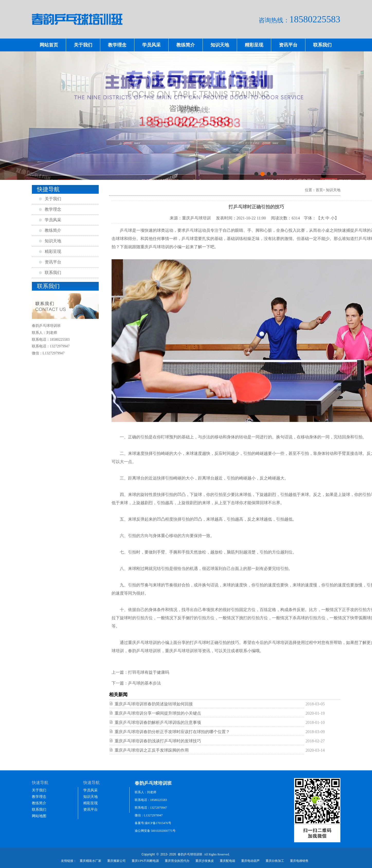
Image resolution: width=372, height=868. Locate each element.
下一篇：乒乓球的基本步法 (136, 683)
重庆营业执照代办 (177, 861)
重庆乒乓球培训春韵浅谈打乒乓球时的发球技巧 (158, 741)
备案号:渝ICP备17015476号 (153, 823)
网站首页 (49, 45)
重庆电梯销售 (299, 861)
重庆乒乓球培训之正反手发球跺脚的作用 (152, 750)
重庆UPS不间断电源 (145, 861)
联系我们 (322, 45)
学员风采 (151, 45)
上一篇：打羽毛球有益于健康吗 (140, 672)
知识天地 (220, 45)
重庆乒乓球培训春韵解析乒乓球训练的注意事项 (158, 722)
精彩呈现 (254, 45)
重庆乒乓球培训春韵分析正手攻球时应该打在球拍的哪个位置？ (172, 732)
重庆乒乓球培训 (155, 247)
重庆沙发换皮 (205, 861)
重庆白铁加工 (275, 861)
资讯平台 (288, 45)
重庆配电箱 (228, 861)
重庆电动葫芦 (250, 861)
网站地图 (39, 816)
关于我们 (83, 45)
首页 (319, 190)
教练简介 (186, 45)
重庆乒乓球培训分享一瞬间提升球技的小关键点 (158, 713)
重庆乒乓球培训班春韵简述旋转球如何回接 (154, 704)
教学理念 (117, 45)
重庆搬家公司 (116, 861)
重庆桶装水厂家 (90, 861)
